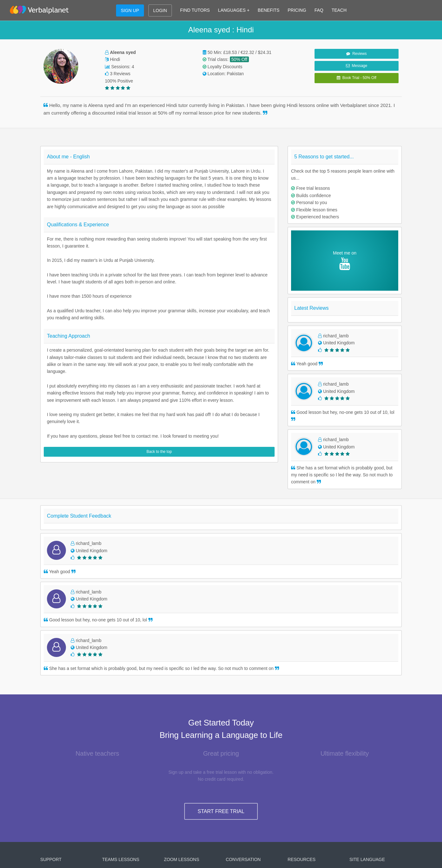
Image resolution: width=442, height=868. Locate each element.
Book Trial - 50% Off (357, 78)
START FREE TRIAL (221, 811)
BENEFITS (269, 10)
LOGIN (160, 10)
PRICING (297, 10)
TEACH (339, 10)
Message (357, 66)
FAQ (319, 10)
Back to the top (159, 452)
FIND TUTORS (195, 10)
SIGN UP (130, 10)
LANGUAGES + (234, 10)
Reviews (356, 54)
